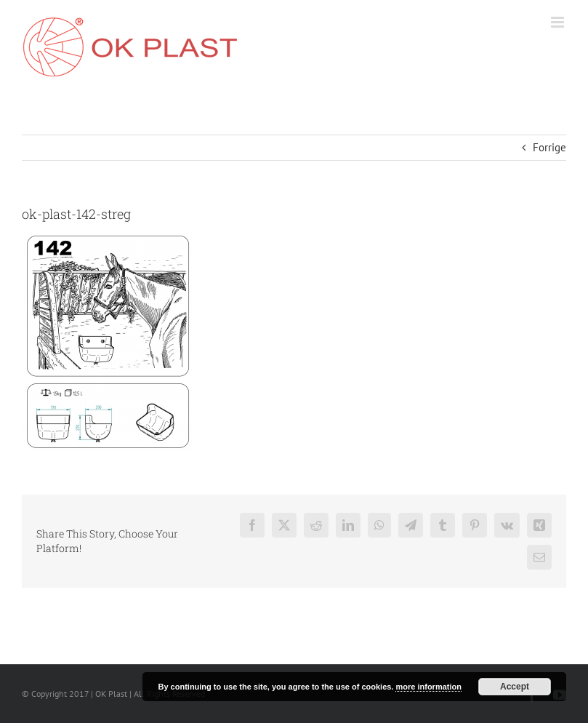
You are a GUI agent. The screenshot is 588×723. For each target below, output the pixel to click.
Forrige (549, 147)
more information (428, 687)
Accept (515, 687)
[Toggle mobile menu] (559, 22)
